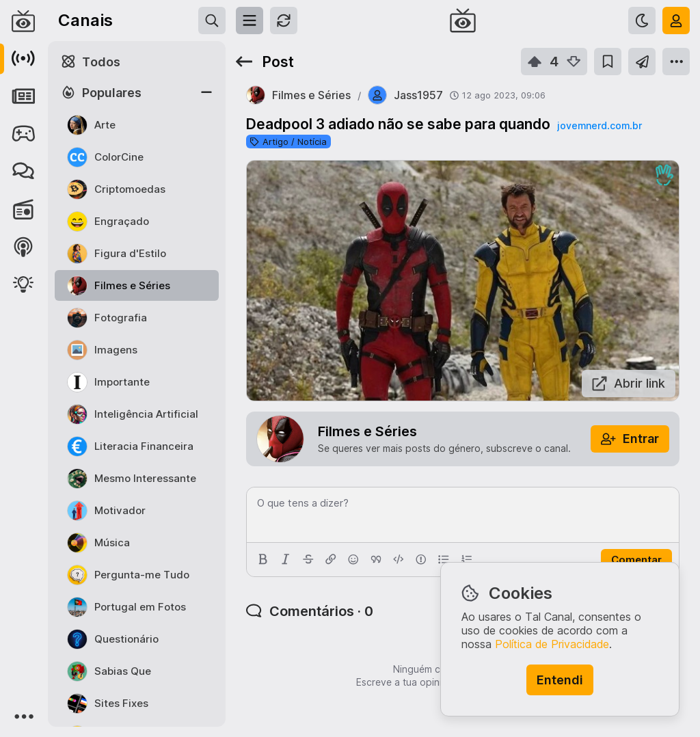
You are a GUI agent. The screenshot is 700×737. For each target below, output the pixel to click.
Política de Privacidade (552, 644)
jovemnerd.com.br (600, 125)
